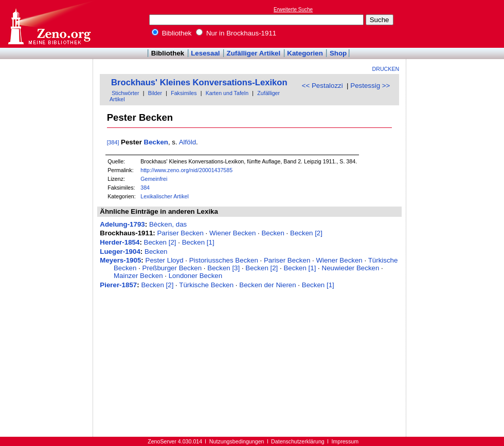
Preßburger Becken (172, 268)
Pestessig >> (370, 86)
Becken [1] (198, 242)
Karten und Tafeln (227, 93)
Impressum (345, 441)
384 (145, 188)
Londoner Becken (195, 276)
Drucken (386, 69)
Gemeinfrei (154, 179)
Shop (338, 53)
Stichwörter (125, 93)
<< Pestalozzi (322, 86)
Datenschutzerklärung (298, 441)
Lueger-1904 (120, 252)
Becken (156, 142)
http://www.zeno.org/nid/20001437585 (186, 170)
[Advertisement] (457, 24)
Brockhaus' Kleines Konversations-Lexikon (199, 82)
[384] (113, 142)
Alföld (187, 142)
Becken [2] (306, 233)
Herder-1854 (120, 242)
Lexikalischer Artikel (165, 196)
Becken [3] (223, 268)
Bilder (155, 93)
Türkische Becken (206, 285)
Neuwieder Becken (351, 268)
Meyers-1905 (120, 260)
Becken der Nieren (267, 285)
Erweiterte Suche (293, 10)
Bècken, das (168, 224)
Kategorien (305, 53)
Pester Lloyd (165, 260)
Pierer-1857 (118, 285)
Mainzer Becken (138, 276)
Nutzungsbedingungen (237, 441)
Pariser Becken (180, 233)
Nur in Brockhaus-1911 (236, 33)
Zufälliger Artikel (254, 53)
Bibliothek (172, 33)
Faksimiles (184, 93)
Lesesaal (205, 53)
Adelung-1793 (122, 224)
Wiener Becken (232, 233)
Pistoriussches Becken (224, 260)
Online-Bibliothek (49, 24)
